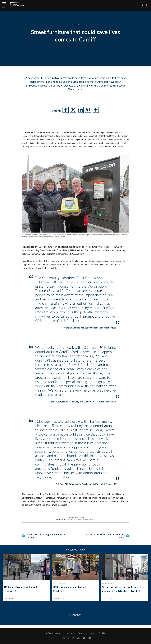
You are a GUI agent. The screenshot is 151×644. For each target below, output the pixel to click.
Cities (68, 519)
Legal (92, 633)
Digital (62, 586)
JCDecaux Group (53, 633)
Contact (82, 633)
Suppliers (69, 633)
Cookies (102, 633)
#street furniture (89, 519)
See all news (76, 617)
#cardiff (79, 519)
